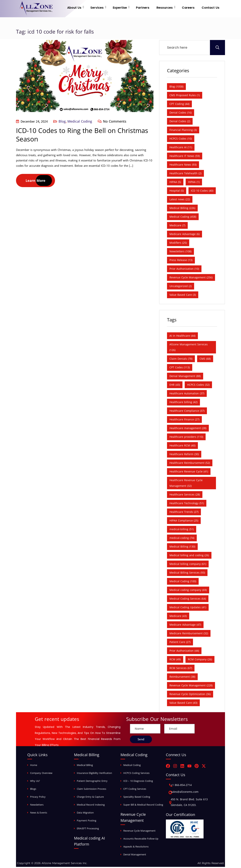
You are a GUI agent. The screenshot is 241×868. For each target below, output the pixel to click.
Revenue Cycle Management (139, 832)
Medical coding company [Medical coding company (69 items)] (188, 591)
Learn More (35, 182)
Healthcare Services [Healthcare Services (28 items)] (185, 496)
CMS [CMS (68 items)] (205, 360)
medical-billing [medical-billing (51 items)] (182, 530)
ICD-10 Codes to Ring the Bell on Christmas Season (82, 136)
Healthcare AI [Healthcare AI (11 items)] (181, 148)
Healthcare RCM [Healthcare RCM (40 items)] (182, 447)
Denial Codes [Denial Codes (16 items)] (181, 114)
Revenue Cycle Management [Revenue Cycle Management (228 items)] (191, 686)
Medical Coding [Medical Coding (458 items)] (183, 218)
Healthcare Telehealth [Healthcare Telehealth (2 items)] (185, 174)
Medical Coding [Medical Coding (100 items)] (183, 582)
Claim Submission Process (92, 790)
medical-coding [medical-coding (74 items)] (182, 539)
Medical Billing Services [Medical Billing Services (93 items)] (187, 574)
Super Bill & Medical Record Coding (143, 806)
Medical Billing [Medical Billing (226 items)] (182, 209)
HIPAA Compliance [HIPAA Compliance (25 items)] (184, 522)
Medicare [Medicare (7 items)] (177, 226)
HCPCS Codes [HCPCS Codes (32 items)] (198, 386)
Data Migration (85, 814)
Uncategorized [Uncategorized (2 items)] (181, 287)
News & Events (39, 814)
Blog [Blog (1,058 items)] (176, 88)
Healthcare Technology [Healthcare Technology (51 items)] (187, 504)
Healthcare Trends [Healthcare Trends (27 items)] (184, 513)
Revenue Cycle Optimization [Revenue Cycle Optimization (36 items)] (190, 695)
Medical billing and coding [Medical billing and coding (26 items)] (189, 556)
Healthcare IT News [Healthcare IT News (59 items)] (185, 157)
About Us (84, 8)
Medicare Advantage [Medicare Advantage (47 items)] (185, 626)
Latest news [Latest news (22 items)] (180, 200)
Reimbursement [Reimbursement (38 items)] (182, 678)
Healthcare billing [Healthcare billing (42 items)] (183, 403)
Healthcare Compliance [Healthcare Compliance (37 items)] (187, 412)
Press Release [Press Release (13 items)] (181, 261)
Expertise (126, 8)
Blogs (33, 790)
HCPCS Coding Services (136, 774)
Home (34, 766)
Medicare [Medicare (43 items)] (178, 617)
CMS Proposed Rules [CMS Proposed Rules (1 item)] (185, 96)
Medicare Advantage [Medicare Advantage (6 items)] (185, 235)
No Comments (115, 122)
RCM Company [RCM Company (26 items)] (200, 660)
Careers (190, 8)
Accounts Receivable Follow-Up (141, 840)
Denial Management (135, 856)
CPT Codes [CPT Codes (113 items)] (180, 368)
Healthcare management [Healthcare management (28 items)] (188, 429)
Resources (168, 8)
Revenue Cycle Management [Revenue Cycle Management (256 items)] (191, 278)
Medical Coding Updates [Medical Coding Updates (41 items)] (188, 608)
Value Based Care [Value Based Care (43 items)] (183, 704)
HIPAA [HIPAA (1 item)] (194, 183)
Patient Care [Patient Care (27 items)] (180, 643)
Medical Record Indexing (91, 806)
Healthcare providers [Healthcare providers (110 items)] (186, 438)
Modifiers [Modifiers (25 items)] (178, 244)
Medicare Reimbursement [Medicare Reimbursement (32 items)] (189, 634)
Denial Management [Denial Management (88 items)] (185, 377)
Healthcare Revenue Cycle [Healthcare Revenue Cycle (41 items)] (189, 473)
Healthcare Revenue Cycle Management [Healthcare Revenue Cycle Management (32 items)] (186, 484)
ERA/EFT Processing (88, 830)
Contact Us (210, 8)
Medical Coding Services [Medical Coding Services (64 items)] (188, 600)
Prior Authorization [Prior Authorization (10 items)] (184, 270)
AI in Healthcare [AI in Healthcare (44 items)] (182, 337)
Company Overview (41, 774)
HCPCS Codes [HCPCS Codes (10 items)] (181, 140)
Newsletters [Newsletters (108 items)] (180, 252)
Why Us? (35, 782)
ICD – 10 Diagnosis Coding (138, 782)
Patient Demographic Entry (92, 782)
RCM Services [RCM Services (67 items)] (181, 669)
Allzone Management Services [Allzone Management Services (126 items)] (189, 348)
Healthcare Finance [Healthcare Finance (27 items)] (184, 421)
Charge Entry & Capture (90, 798)
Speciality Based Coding (137, 798)
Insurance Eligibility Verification (94, 774)
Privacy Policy (38, 798)
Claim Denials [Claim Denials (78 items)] (181, 360)
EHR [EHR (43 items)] (175, 386)
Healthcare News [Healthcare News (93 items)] (183, 166)
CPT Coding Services (135, 790)
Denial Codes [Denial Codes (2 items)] (180, 122)
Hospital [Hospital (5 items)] (177, 192)
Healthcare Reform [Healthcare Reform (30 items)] (184, 455)
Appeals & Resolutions (136, 848)
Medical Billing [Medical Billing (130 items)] (182, 548)
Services (105, 8)
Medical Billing (85, 766)
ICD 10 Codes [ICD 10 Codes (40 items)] (202, 192)
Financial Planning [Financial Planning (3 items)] (183, 131)
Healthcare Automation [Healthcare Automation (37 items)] (187, 394)
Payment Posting (87, 822)
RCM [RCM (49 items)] (175, 660)
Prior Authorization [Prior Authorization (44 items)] (184, 652)
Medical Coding (80, 122)
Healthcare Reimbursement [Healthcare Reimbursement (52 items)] (190, 464)
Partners (147, 8)
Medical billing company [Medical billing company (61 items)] (188, 565)
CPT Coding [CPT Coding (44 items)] (179, 105)
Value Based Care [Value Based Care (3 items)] (183, 296)
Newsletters (37, 806)
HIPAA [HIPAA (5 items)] (175, 183)
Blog (62, 122)
